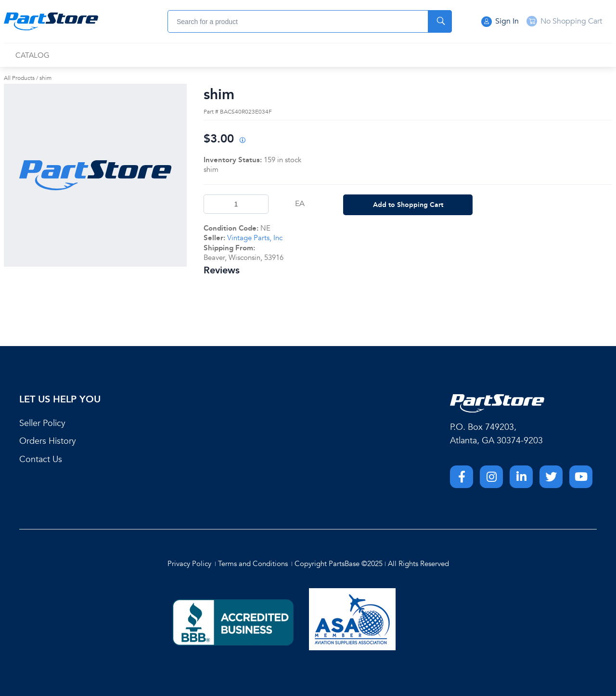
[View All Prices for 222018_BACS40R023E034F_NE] (242, 141)
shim (45, 78)
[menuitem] (32, 56)
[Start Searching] (440, 21)
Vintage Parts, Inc (255, 238)
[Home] (51, 22)
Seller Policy (42, 423)
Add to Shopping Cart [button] (408, 205)
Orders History (48, 441)
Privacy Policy (189, 564)
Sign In (500, 22)
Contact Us (41, 459)
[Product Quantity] (236, 204)
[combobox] (310, 21)
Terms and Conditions (253, 564)
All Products (19, 78)
